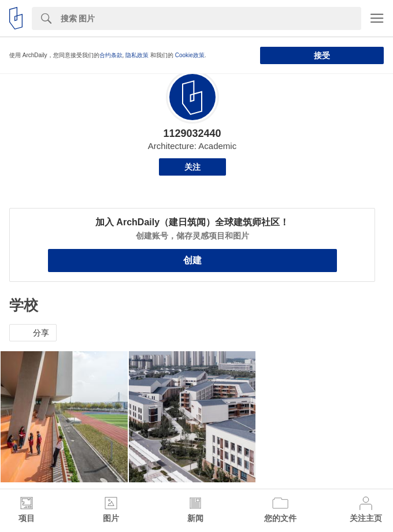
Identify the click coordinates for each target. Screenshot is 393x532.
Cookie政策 (190, 55)
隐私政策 (137, 55)
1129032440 (192, 133)
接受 (322, 55)
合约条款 (111, 55)
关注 (192, 167)
